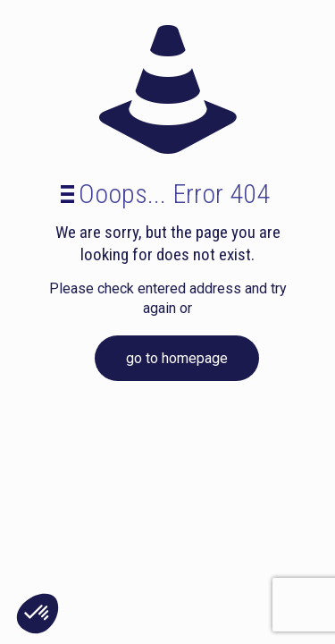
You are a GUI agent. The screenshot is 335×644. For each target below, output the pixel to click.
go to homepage (177, 358)
